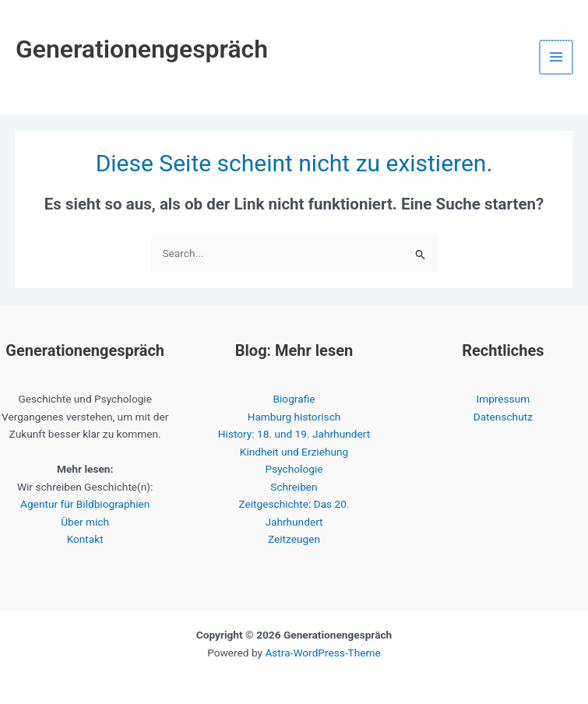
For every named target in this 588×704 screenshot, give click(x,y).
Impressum (503, 399)
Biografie (294, 399)
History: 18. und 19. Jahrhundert (294, 434)
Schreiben (294, 487)
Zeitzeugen (294, 539)
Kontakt (85, 539)
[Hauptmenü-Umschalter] (557, 57)
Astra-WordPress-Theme (322, 653)
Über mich (85, 522)
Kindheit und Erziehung (294, 452)
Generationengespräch (142, 49)
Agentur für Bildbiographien (85, 504)
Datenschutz (503, 417)
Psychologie (294, 469)
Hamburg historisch (294, 417)
